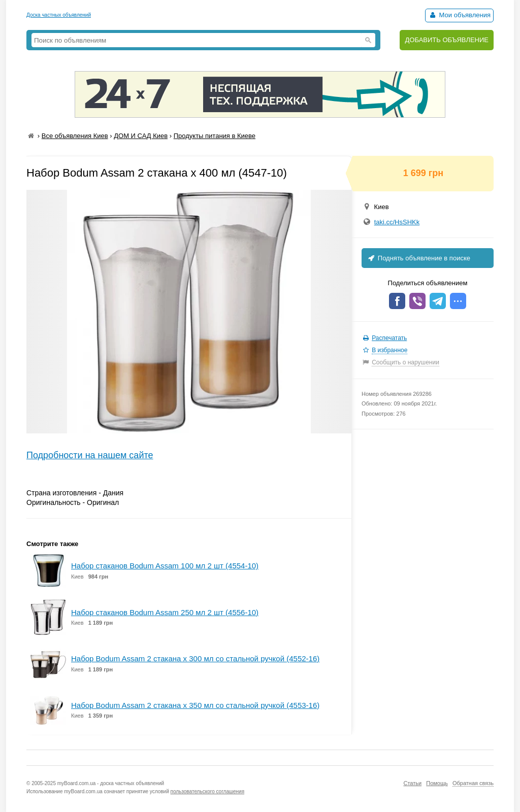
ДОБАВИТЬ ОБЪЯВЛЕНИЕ (447, 40)
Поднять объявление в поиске (418, 258)
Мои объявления (459, 15)
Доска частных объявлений (59, 15)
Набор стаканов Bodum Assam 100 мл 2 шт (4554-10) (165, 566)
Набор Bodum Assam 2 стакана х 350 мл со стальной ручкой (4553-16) (195, 705)
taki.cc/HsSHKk (397, 222)
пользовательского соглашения (208, 791)
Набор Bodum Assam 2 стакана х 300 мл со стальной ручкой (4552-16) (195, 658)
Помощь (437, 783)
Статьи (412, 783)
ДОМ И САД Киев (141, 136)
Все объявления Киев (75, 136)
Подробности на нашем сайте (90, 455)
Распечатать (389, 338)
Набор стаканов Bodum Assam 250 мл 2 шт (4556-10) (165, 612)
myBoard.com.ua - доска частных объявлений (111, 783)
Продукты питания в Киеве (215, 136)
